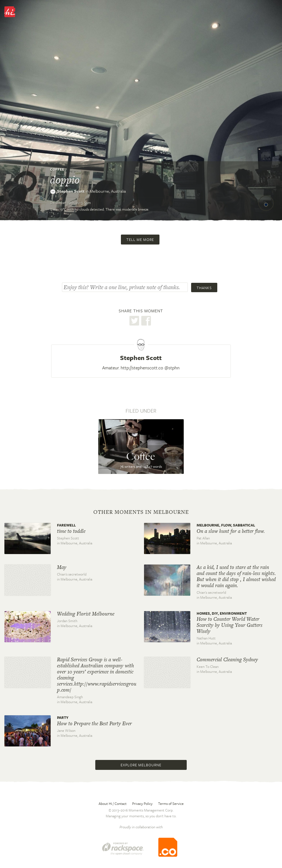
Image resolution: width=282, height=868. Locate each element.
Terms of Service (171, 803)
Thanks (204, 288)
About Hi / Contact (113, 803)
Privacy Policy (142, 803)
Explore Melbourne (141, 765)
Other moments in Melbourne (141, 512)
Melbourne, (108, 191)
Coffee (57, 169)
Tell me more (140, 240)
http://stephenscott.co (142, 368)
